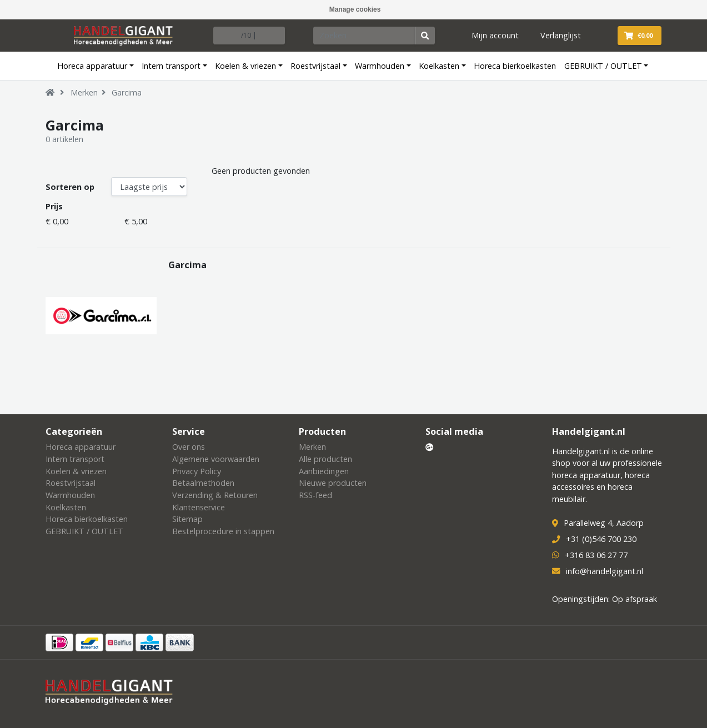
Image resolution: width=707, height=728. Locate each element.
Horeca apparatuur (92, 66)
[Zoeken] (364, 36)
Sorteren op (70, 187)
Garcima (127, 92)
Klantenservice (199, 507)
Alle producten (325, 459)
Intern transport (171, 66)
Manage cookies (355, 9)
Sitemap (187, 519)
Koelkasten (439, 66)
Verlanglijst (561, 35)
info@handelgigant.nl (605, 571)
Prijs (54, 206)
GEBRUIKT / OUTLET (603, 66)
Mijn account (495, 35)
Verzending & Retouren (215, 495)
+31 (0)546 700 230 (601, 539)
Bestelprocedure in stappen (223, 531)
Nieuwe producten (333, 483)
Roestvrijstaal (315, 66)
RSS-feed (315, 495)
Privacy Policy (197, 471)
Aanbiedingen (324, 471)
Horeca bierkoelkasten (515, 66)
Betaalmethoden (203, 483)
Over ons (189, 447)
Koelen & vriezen (245, 66)
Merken (84, 92)
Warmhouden (380, 66)
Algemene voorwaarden (216, 459)
